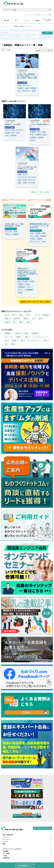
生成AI (27, 284)
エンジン (21, 290)
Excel (7, 130)
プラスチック (26, 91)
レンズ (25, 174)
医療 (13, 344)
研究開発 (46, 315)
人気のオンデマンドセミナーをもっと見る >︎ (35, 302)
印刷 (34, 91)
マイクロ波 (32, 183)
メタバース (9, 337)
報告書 (8, 133)
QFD (20, 281)
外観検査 (33, 132)
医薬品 (8, 322)
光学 (32, 135)
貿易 (37, 236)
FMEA (32, 281)
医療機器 (8, 333)
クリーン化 (9, 231)
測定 (29, 315)
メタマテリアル (22, 177)
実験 (22, 322)
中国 (44, 242)
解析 (22, 315)
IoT (32, 236)
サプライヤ (20, 130)
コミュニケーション (40, 337)
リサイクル (26, 85)
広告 (23, 341)
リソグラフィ (32, 177)
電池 (41, 319)
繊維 (27, 88)
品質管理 (13, 136)
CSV (18, 133)
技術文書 (33, 88)
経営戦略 (39, 239)
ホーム (3, 26)
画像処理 (38, 135)
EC (19, 91)
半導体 (32, 239)
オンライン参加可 (22, 83)
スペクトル (32, 180)
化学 (14, 315)
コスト (37, 315)
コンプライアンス (34, 341)
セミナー (9, 26)
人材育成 (18, 333)
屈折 (20, 183)
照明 (45, 135)
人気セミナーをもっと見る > (40, 192)
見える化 (8, 234)
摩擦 (44, 233)
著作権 (15, 341)
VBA (7, 136)
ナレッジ (30, 287)
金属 (25, 183)
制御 (20, 174)
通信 (29, 322)
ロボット (33, 140)
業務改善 (40, 137)
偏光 (20, 180)
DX (13, 133)
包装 (20, 85)
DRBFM (26, 281)
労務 (27, 333)
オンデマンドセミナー (11, 229)
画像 (44, 132)
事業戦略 (43, 236)
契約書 (19, 337)
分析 (13, 130)
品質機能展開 (29, 290)
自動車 (38, 233)
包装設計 (21, 88)
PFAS (46, 341)
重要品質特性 (22, 287)
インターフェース (35, 242)
